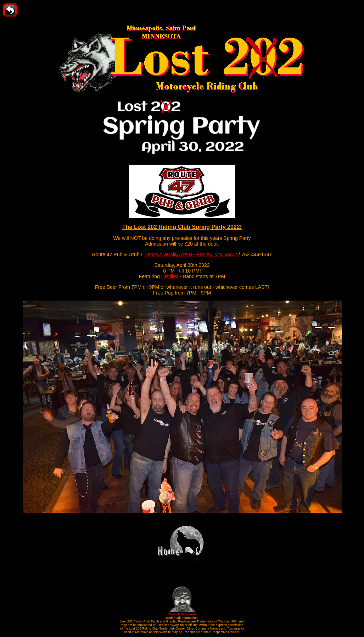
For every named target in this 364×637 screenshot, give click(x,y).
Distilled (170, 276)
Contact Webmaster (182, 613)
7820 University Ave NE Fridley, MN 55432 (190, 254)
